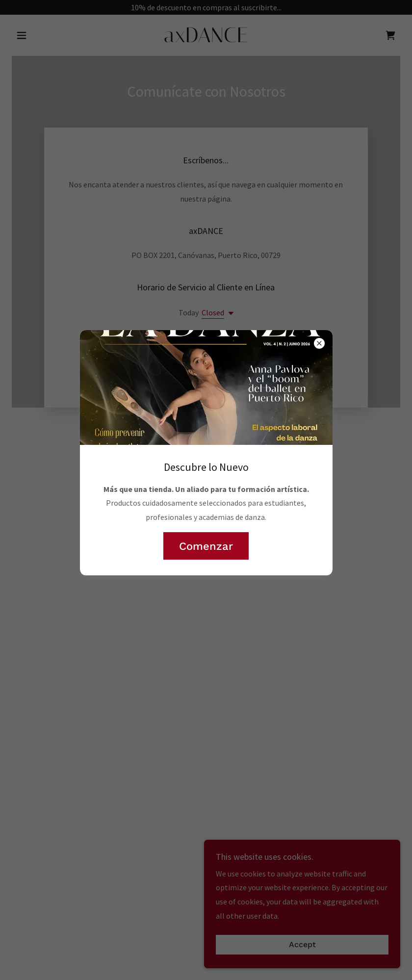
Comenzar (206, 546)
